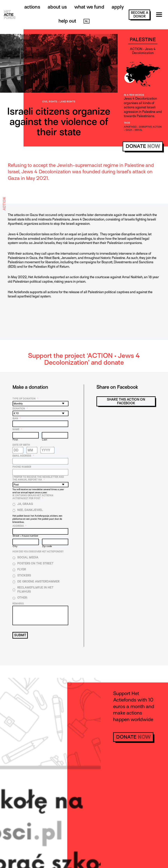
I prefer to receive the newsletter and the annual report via (38, 478)
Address (19, 526)
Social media (28, 557)
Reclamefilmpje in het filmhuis (35, 590)
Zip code (47, 546)
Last (45, 440)
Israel (138, 130)
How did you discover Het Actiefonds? (38, 552)
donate (143, 146)
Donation (20, 409)
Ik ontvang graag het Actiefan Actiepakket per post (33, 497)
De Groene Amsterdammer (38, 581)
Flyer (22, 569)
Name (17, 429)
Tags (127, 123)
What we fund (89, 7)
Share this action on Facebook (126, 401)
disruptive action (150, 127)
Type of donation (25, 399)
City (15, 546)
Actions (32, 7)
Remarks (18, 604)
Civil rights (50, 102)
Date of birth (21, 445)
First (15, 440)
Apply (118, 7)
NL (87, 21)
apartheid (130, 127)
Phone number (22, 467)
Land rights (67, 102)
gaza (129, 130)
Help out (67, 21)
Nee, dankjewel (30, 510)
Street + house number (25, 536)
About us (57, 7)
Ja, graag (25, 504)
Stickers (24, 575)
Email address (23, 456)
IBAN (17, 418)
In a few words (134, 95)
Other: (22, 598)
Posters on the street (35, 563)
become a (140, 15)
